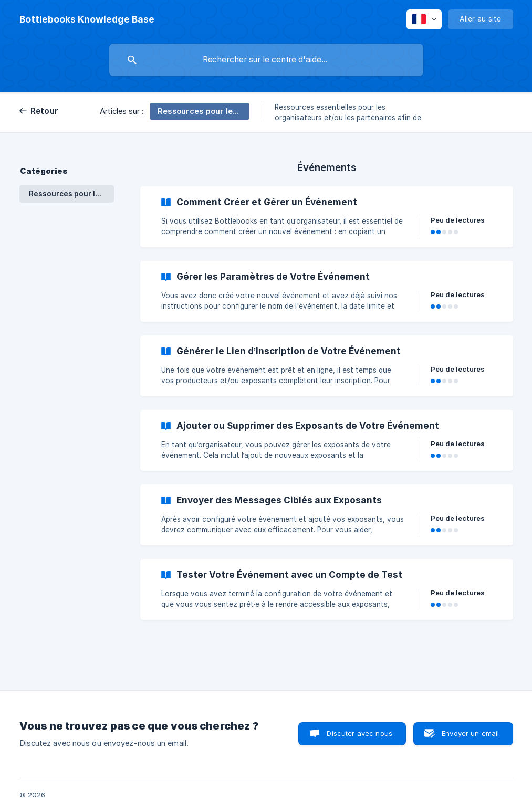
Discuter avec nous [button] (359, 733)
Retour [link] (45, 111)
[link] (327, 217)
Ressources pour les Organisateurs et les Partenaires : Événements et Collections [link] (71, 194)
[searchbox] (266, 60)
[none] (87, 19)
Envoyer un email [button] (470, 733)
